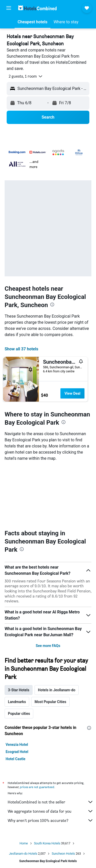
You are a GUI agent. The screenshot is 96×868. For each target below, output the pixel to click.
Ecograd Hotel (17, 752)
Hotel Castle (15, 759)
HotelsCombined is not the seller (51, 802)
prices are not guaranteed (37, 787)
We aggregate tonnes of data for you (51, 811)
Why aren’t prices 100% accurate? (51, 820)
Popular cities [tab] (19, 714)
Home (24, 843)
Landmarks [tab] (17, 702)
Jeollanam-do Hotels (23, 854)
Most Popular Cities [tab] (50, 702)
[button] (9, 8)
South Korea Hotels (47, 843)
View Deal (72, 393)
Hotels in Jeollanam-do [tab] (57, 690)
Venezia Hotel (17, 745)
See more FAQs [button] (48, 646)
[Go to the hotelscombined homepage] (37, 8)
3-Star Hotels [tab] (19, 690)
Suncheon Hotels (63, 854)
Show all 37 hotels (21, 349)
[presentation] (52, 305)
